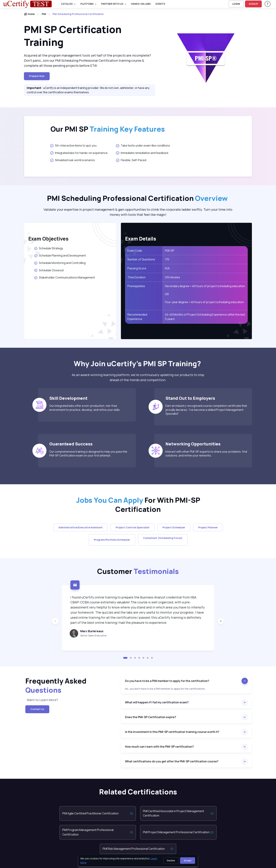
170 (167, 259)
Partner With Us (112, 4)
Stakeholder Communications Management (64, 277)
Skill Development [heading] (68, 398)
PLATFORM (87, 4)
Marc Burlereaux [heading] (92, 631)
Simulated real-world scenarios (73, 160)
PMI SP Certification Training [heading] (73, 36)
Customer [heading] (138, 571)
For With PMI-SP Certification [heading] (138, 505)
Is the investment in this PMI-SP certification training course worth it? (172, 732)
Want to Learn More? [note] (42, 700)
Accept (188, 861)
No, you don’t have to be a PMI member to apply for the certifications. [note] (165, 689)
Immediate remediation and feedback (142, 153)
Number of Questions (141, 259)
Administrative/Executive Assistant (81, 527)
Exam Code (135, 251)
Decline (171, 861)
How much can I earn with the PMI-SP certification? (159, 747)
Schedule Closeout (49, 270)
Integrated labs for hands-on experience (79, 153)
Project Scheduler (174, 527)
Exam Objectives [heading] (48, 239)
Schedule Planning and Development (60, 255)
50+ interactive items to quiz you (73, 145)
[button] (125, 658)
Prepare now (37, 76)
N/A (167, 268)
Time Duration (137, 277)
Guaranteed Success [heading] (71, 444)
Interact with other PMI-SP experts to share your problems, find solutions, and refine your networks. (206, 454)
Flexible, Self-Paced (131, 160)
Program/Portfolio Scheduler (112, 540)
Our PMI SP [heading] (108, 129)
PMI (44, 14)
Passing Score (137, 268)
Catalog (67, 4)
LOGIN (236, 4)
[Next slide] (221, 621)
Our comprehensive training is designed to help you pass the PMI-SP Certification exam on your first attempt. (88, 454)
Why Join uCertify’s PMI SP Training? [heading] (138, 364)
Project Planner (208, 527)
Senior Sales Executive (93, 635)
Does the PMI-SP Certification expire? (151, 717)
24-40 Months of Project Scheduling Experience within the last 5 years (205, 317)
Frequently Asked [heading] (56, 685)
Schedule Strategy (48, 248)
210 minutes (172, 277)
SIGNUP (253, 4)
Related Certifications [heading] (138, 792)
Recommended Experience (137, 317)
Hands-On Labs (141, 4)
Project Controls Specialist (133, 527)
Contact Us (37, 709)
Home (29, 14)
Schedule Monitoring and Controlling (60, 263)
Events (160, 4)
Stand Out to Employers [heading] (190, 398)
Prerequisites (136, 286)
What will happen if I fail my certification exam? (157, 702)
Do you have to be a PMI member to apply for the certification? (167, 681)
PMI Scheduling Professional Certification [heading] (138, 198)
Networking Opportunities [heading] (193, 444)
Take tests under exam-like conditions (143, 145)
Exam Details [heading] (141, 239)
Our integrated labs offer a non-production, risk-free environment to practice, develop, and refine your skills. (85, 408)
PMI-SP (170, 251)
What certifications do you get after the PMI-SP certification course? (172, 761)
